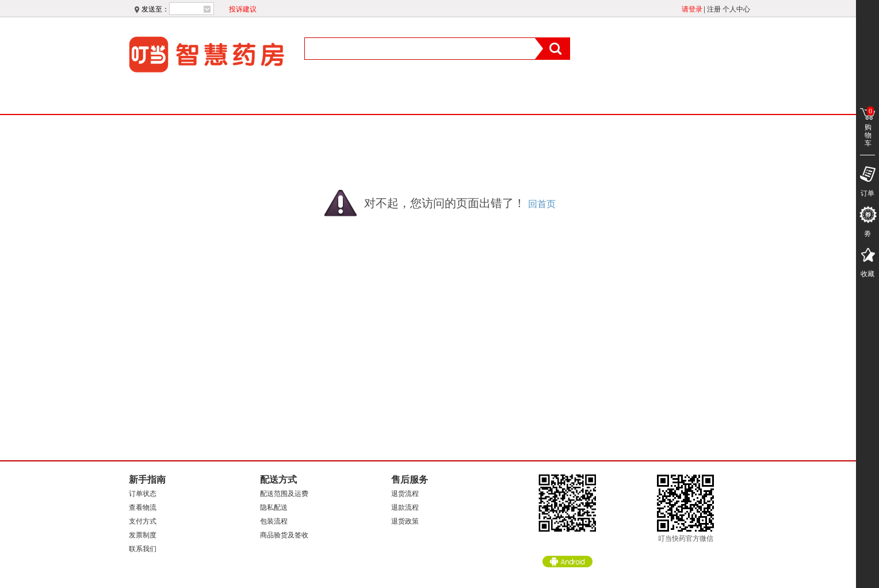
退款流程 (405, 507)
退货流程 (405, 494)
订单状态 (143, 494)
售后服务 (410, 480)
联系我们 (143, 549)
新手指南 (147, 480)
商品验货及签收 (284, 535)
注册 (714, 9)
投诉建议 (243, 9)
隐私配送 (274, 507)
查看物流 (143, 507)
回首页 (542, 204)
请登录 (692, 9)
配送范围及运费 (284, 494)
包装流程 (274, 521)
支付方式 (143, 521)
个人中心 (736, 9)
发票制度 (143, 535)
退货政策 (405, 521)
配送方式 (278, 480)
